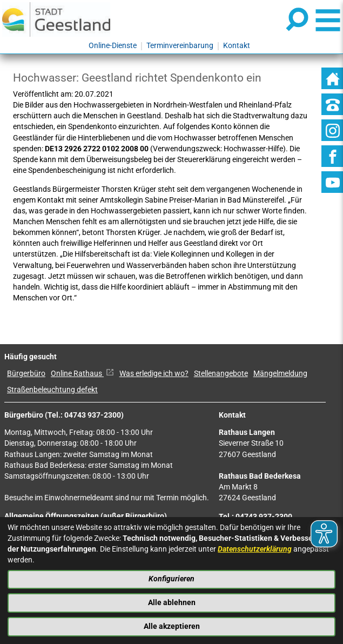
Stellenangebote (221, 374)
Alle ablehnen (172, 603)
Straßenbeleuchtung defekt (52, 390)
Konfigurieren (171, 579)
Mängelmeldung (280, 374)
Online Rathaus (82, 374)
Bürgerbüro (26, 374)
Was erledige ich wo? (154, 374)
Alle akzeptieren (172, 626)
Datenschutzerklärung (255, 549)
